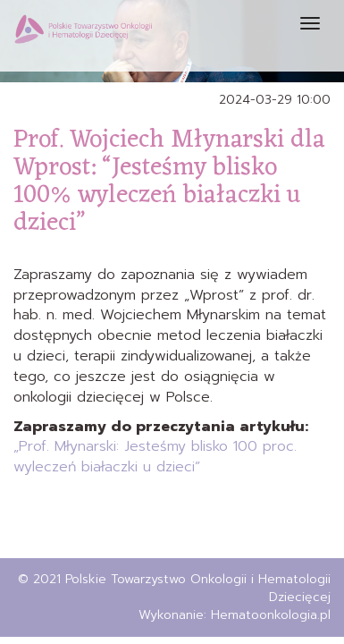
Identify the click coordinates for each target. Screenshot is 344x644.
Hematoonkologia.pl (271, 615)
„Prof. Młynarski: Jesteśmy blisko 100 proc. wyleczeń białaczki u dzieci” (155, 457)
